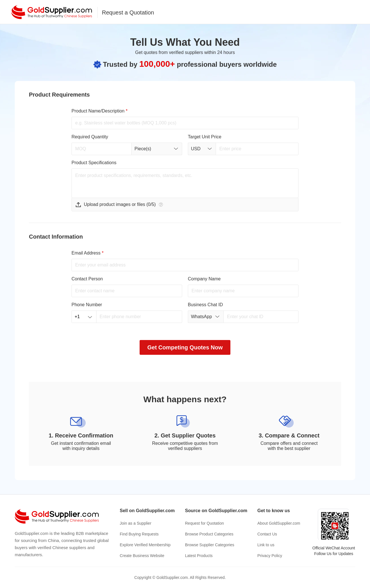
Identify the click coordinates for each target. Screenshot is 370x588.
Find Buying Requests (139, 534)
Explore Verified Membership (145, 545)
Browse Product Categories (209, 534)
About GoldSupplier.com (279, 523)
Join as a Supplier (135, 523)
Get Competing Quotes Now (185, 347)
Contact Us (267, 534)
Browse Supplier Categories (210, 545)
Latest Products (199, 556)
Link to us (266, 545)
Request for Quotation (204, 523)
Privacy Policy (270, 556)
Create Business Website (142, 556)
